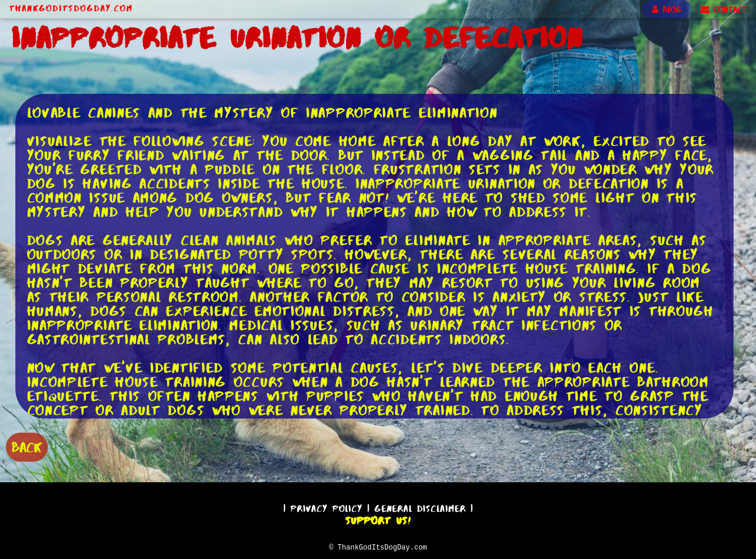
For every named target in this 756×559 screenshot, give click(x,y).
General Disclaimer (420, 507)
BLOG (667, 9)
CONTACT (724, 9)
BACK (27, 446)
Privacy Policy (327, 507)
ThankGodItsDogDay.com (71, 8)
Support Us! (378, 519)
